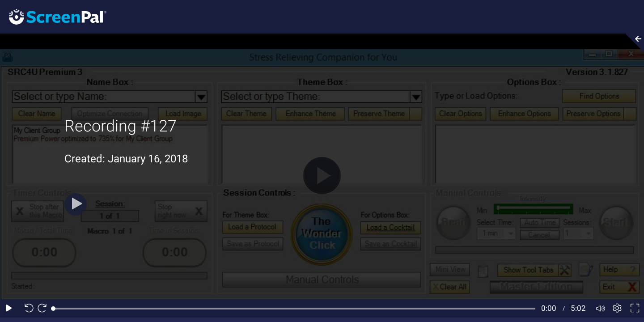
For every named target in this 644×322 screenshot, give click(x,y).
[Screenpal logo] (53, 16)
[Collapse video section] (632, 43)
